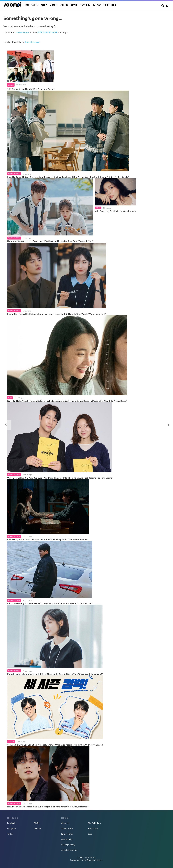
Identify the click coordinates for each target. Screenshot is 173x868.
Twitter (10, 834)
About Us (65, 823)
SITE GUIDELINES (47, 32)
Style (74, 5)
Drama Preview (14, 174)
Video (54, 5)
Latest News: (32, 42)
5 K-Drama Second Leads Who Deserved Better (31, 89)
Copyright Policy (68, 845)
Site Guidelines (94, 823)
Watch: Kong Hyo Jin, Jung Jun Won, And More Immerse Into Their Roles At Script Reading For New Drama (60, 478)
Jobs (90, 834)
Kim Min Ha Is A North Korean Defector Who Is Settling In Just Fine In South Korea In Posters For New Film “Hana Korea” (67, 401)
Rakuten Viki (92, 860)
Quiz (44, 5)
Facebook (11, 823)
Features (110, 5)
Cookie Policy (67, 839)
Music (97, 5)
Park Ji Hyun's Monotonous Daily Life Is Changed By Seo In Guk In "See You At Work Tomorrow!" (55, 674)
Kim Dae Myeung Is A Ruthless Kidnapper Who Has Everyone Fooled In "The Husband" (50, 603)
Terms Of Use (67, 829)
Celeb (64, 5)
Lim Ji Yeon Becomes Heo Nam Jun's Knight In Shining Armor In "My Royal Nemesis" (48, 807)
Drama (11, 85)
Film (10, 398)
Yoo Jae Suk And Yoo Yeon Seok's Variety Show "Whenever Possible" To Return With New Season (55, 745)
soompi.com (22, 32)
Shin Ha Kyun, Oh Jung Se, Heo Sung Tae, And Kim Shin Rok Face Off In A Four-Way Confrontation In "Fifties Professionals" (68, 177)
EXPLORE (30, 5)
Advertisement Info (69, 850)
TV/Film (11, 742)
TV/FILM (85, 5)
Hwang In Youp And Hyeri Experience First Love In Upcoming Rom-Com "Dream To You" (50, 241)
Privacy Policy (67, 834)
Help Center (93, 829)
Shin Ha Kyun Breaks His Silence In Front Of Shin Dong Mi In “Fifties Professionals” (48, 539)
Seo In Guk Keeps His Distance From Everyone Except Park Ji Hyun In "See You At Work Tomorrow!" (57, 314)
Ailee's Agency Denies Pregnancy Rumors (115, 211)
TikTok (37, 823)
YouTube (38, 829)
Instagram (12, 829)
